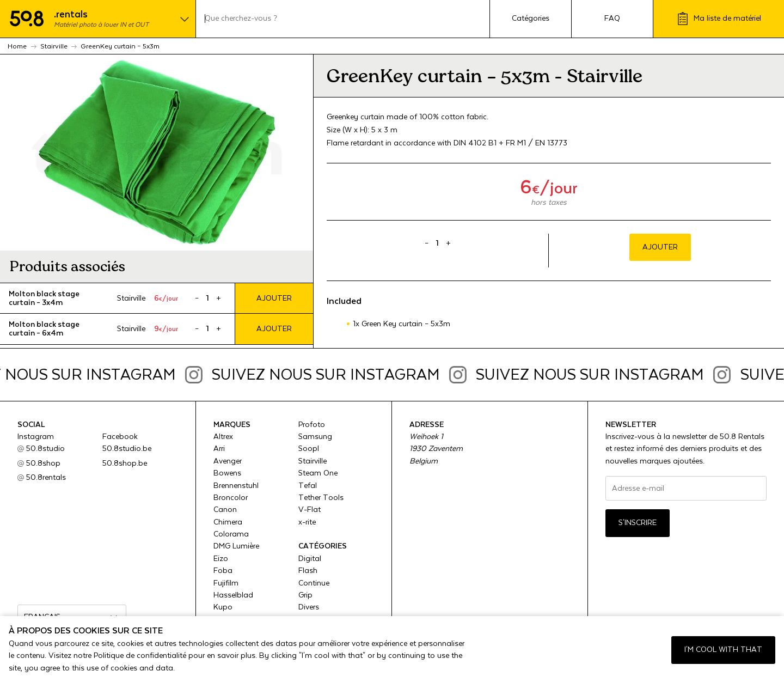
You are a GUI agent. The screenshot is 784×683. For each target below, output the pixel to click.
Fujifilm (226, 583)
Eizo (221, 559)
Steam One (318, 473)
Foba (223, 571)
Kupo (223, 607)
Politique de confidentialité (140, 656)
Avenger (228, 461)
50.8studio (45, 449)
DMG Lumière (236, 546)
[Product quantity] (207, 298)
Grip (305, 595)
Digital (310, 559)
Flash (308, 571)
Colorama (231, 534)
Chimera (228, 522)
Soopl (309, 449)
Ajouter (274, 298)
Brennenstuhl (236, 486)
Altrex (223, 437)
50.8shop (43, 464)
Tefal (308, 486)
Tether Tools (321, 498)
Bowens (227, 473)
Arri (219, 449)
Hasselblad (233, 595)
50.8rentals (46, 478)
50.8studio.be (127, 449)
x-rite (307, 522)
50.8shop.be (125, 464)
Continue (314, 583)
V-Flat (310, 510)
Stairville (313, 461)
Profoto (312, 425)
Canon (225, 510)
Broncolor (231, 498)
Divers (309, 607)
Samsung (315, 437)
